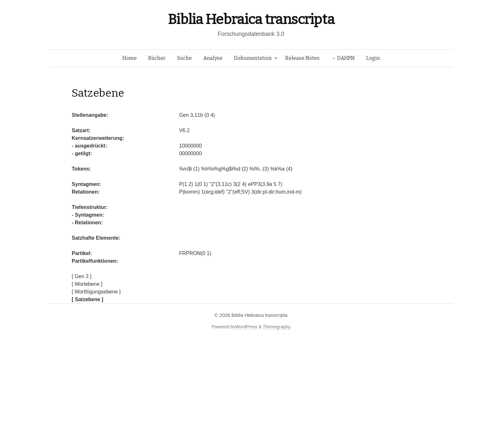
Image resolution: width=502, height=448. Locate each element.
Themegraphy (277, 327)
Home (130, 58)
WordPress (246, 327)
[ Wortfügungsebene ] (96, 292)
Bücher (157, 58)
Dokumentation (253, 58)
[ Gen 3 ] (81, 276)
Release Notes (302, 58)
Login (373, 58)
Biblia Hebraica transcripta (251, 19)
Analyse (213, 58)
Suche (184, 58)
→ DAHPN (343, 58)
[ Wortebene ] (87, 284)
